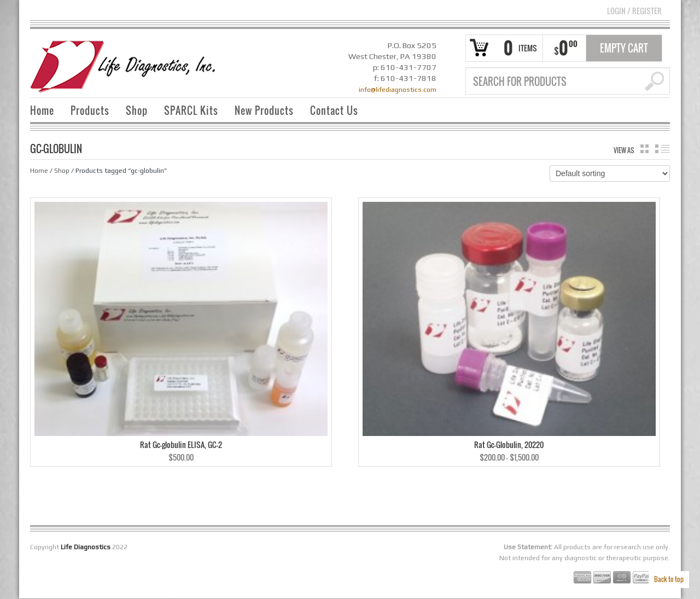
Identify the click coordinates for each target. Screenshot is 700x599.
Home (42, 111)
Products (90, 111)
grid (644, 149)
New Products (264, 111)
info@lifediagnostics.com (398, 90)
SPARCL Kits (191, 111)
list (663, 149)
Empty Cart (624, 48)
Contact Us (334, 111)
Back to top (669, 579)
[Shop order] (610, 173)
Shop (137, 111)
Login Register (634, 11)
